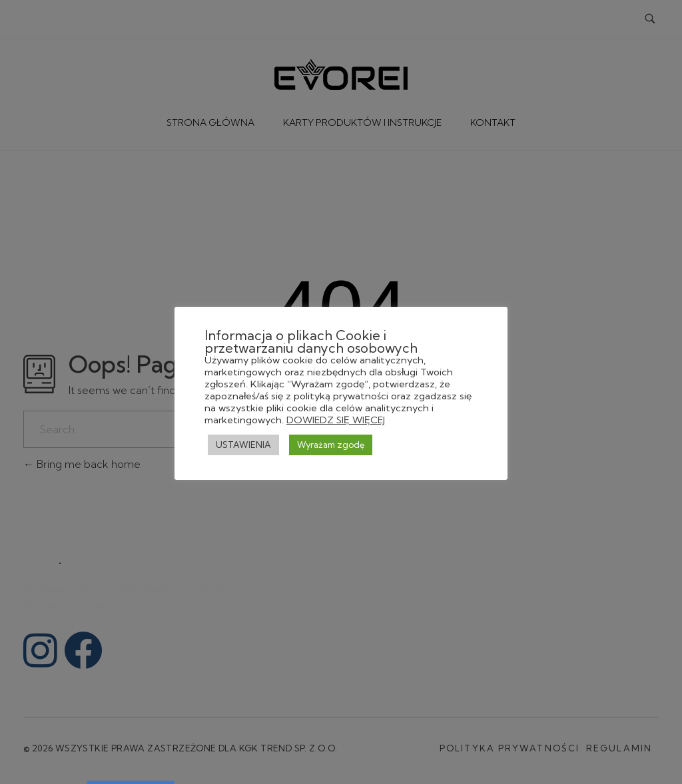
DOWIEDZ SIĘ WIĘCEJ (336, 420)
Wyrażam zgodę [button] (331, 445)
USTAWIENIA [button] (243, 445)
